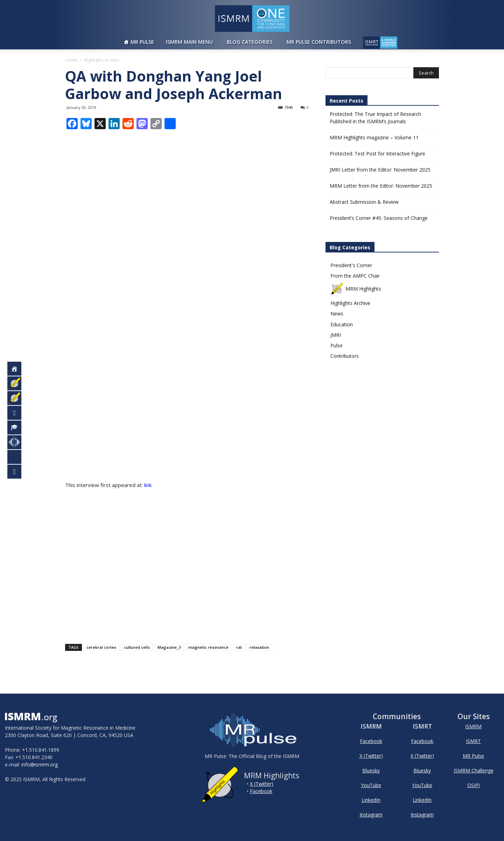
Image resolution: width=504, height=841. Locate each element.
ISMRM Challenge (474, 770)
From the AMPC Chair (355, 276)
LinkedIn (371, 800)
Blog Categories (250, 42)
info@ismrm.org (40, 764)
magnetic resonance (208, 647)
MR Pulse (142, 42)
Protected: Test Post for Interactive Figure (377, 154)
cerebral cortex (101, 647)
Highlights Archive (350, 303)
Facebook (261, 791)
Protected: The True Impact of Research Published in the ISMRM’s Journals (375, 118)
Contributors (345, 356)
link (149, 485)
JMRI (336, 335)
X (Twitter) (262, 784)
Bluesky (371, 770)
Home (71, 60)
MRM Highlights (356, 289)
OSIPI (474, 785)
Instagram (371, 815)
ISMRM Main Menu (189, 42)
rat (239, 647)
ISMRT (473, 741)
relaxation (259, 647)
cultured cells (137, 647)
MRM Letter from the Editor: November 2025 (381, 186)
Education (342, 324)
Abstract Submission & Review (364, 202)
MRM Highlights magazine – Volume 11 (374, 137)
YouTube (371, 785)
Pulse (337, 345)
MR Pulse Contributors (319, 42)
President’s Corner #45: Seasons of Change (379, 218)
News (337, 314)
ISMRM (473, 726)
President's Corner (351, 265)
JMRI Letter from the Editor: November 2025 (380, 170)
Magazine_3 (169, 647)
